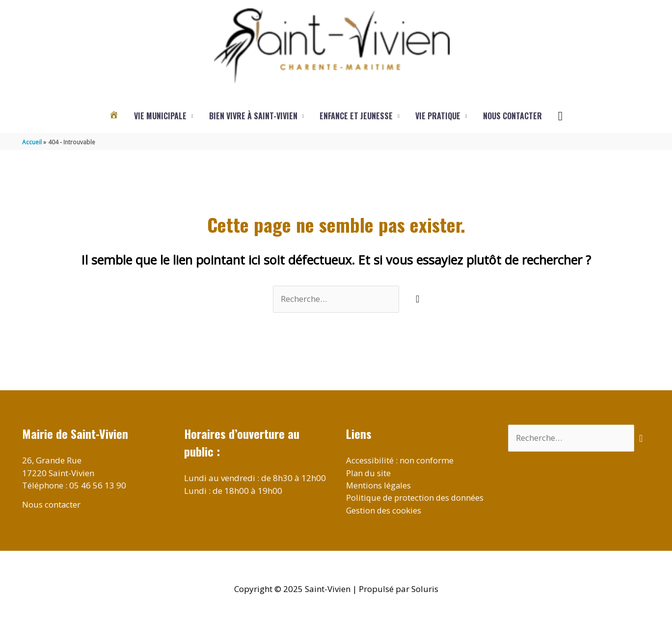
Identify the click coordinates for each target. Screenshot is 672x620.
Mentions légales (379, 486)
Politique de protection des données (416, 498)
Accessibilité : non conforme (400, 461)
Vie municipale (160, 116)
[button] (560, 116)
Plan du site (369, 473)
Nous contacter (512, 116)
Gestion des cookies (384, 511)
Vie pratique (438, 116)
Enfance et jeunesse (356, 116)
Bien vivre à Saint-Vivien (253, 116)
